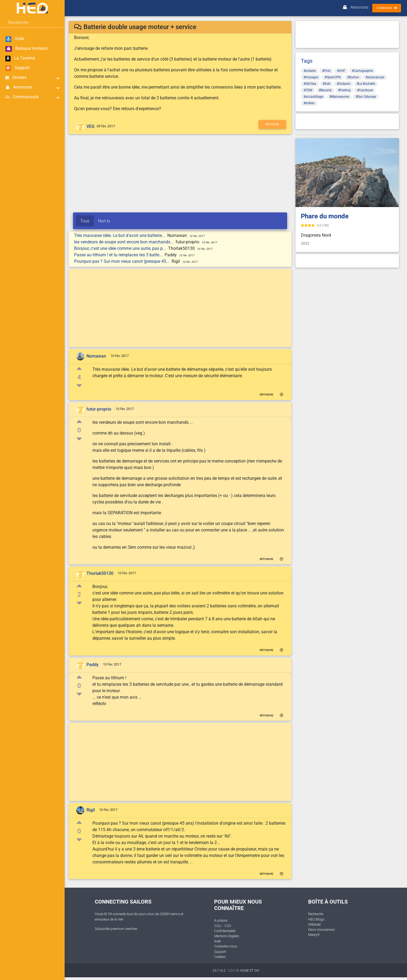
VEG (91, 126)
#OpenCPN (333, 77)
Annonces (32, 87)
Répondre (272, 124)
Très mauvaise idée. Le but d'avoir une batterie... (120, 235)
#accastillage (313, 97)
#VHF (341, 71)
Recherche (316, 914)
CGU (218, 926)
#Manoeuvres (339, 97)
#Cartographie (362, 71)
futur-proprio (99, 409)
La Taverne (20, 58)
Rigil (91, 810)
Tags (307, 61)
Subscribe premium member (116, 929)
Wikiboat (314, 924)
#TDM (308, 90)
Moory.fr (314, 935)
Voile (15, 39)
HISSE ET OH (250, 970)
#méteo (309, 103)
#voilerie (310, 71)
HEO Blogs (316, 919)
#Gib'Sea (310, 84)
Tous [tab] (85, 221)
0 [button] (79, 430)
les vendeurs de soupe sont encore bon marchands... (124, 242)
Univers (32, 78)
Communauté (32, 97)
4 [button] (79, 377)
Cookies (220, 957)
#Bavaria (325, 90)
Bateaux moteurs (27, 49)
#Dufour (353, 77)
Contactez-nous (226, 946)
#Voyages (311, 77)
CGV (228, 926)
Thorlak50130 (100, 573)
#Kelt (326, 84)
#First (326, 71)
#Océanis (343, 84)
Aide (218, 941)
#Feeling (344, 90)
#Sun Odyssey (366, 97)
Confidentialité (225, 931)
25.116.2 (219, 970)
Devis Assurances (321, 930)
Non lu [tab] (104, 221)
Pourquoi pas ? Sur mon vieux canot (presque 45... (122, 261)
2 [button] (79, 594)
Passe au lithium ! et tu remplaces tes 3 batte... (119, 255)
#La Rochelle (366, 84)
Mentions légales (227, 936)
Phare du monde (325, 216)
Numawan (96, 356)
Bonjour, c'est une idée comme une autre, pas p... (121, 248)
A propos (221, 920)
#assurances (375, 77)
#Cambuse (365, 90)
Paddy (93, 665)
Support (18, 68)
